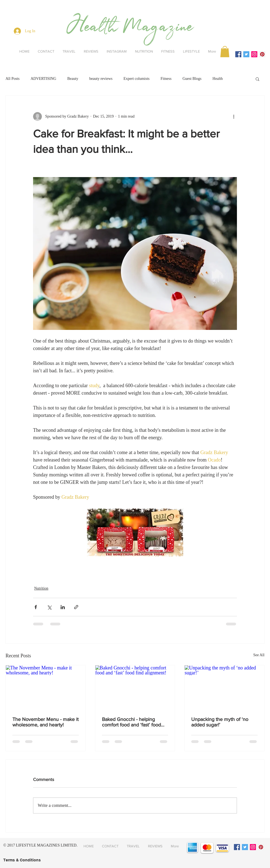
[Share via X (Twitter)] (49, 607)
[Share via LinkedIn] (63, 607)
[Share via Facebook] (36, 607)
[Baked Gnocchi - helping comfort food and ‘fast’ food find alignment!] (135, 688)
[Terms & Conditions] (22, 860)
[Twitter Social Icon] (246, 54)
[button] (225, 52)
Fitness (166, 79)
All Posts (13, 79)
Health (218, 79)
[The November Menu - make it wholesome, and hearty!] (46, 688)
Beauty (73, 79)
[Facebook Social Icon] (238, 54)
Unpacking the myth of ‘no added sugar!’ (220, 722)
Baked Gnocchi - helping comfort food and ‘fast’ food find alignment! (131, 722)
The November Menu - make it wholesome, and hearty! (45, 722)
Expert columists (137, 79)
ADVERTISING (43, 79)
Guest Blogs (192, 79)
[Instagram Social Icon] (254, 54)
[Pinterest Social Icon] (262, 54)
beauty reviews (101, 79)
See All (259, 655)
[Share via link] (76, 607)
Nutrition (41, 588)
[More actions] (234, 116)
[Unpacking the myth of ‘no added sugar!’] (224, 688)
